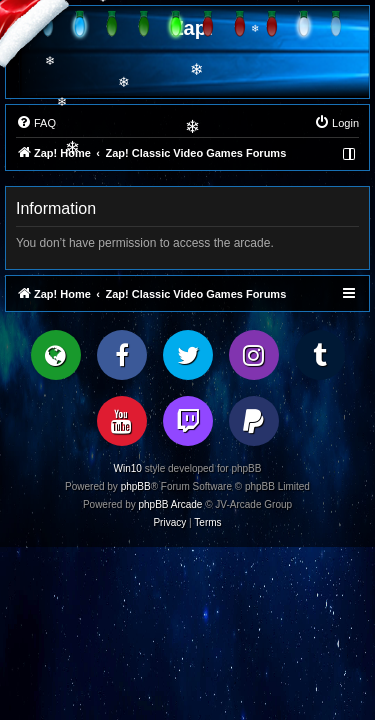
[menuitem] (36, 123)
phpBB (136, 486)
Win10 (128, 468)
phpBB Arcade (171, 504)
